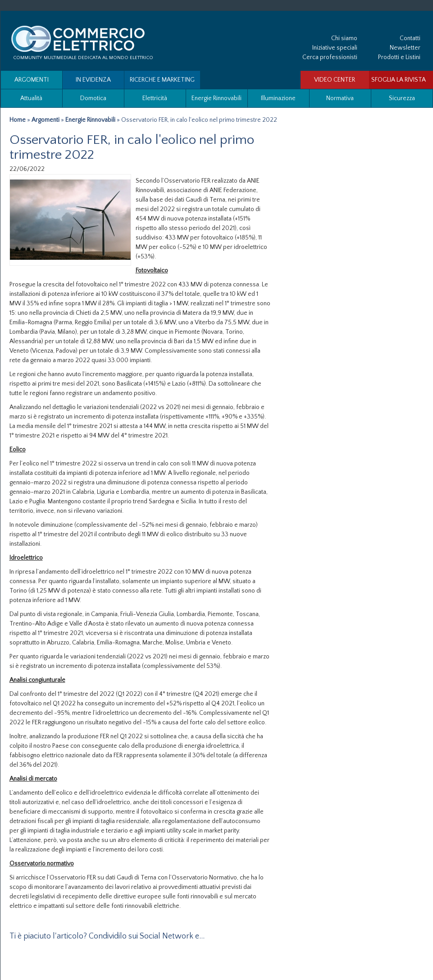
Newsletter (405, 48)
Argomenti (32, 80)
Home (18, 120)
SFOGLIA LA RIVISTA (399, 80)
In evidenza (93, 80)
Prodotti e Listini (399, 57)
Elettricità (155, 98)
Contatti (410, 38)
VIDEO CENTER (335, 80)
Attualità (31, 98)
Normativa (340, 98)
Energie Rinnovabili (216, 98)
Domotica (93, 98)
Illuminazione (278, 98)
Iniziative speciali (335, 48)
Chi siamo (344, 38)
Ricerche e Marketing (162, 80)
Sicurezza (402, 98)
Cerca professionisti (330, 57)
